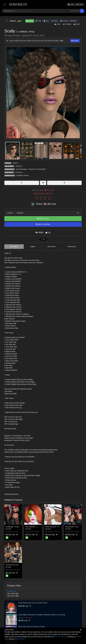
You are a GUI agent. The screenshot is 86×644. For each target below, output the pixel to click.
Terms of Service (60, 637)
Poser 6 (15, 163)
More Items (51, 247)
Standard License (22, 175)
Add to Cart (43, 219)
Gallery (55, 21)
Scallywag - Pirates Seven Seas (18, 527)
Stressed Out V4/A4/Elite (15, 565)
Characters (19, 172)
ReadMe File (12, 591)
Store (46, 21)
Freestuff (64, 21)
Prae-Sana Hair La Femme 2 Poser (32, 627)
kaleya (24, 32)
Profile (38, 21)
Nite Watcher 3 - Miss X (34, 527)
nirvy (32, 32)
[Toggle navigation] (4, 4)
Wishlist (74, 21)
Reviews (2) (72, 247)
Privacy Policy (20, 639)
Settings (75, 41)
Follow (30, 21)
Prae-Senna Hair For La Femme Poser (33, 603)
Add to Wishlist (43, 224)
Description (14, 247)
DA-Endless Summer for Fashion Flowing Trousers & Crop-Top (42, 615)
